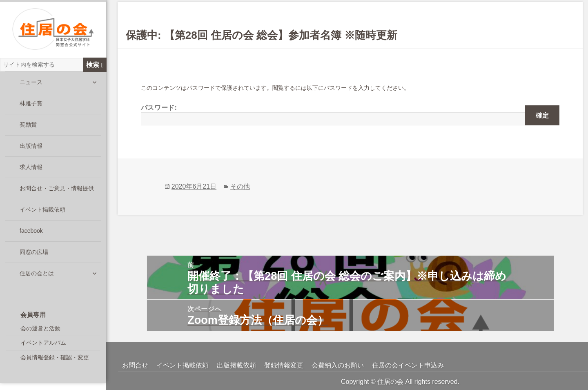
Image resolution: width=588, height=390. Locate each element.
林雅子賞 (31, 108)
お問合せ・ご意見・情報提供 (57, 193)
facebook (31, 236)
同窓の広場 (34, 257)
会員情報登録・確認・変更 (55, 362)
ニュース (31, 87)
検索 (95, 69)
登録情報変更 (284, 365)
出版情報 (31, 151)
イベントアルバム (43, 348)
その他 (240, 186)
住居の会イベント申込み (408, 365)
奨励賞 (28, 129)
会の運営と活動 (40, 333)
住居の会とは (37, 278)
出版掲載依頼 (236, 365)
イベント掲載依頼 (42, 214)
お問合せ (135, 365)
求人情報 (31, 172)
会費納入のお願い (338, 365)
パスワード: (350, 114)
